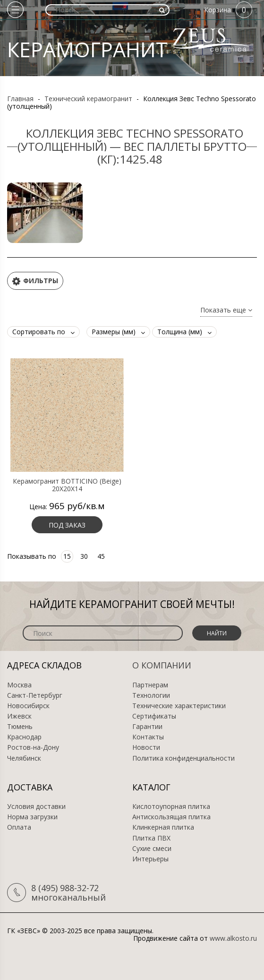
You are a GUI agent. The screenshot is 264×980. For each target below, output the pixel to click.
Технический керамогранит (88, 99)
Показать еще (226, 310)
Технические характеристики (179, 706)
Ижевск (19, 716)
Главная (20, 99)
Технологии (151, 695)
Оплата (19, 827)
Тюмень (20, 727)
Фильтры (35, 281)
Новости (146, 747)
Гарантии (147, 727)
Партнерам (150, 685)
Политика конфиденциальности (183, 758)
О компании (162, 665)
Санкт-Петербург (35, 695)
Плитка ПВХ (151, 838)
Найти (217, 633)
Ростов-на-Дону (33, 747)
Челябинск (24, 758)
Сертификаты (154, 716)
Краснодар (24, 737)
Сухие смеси (152, 849)
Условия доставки (36, 807)
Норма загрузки (32, 817)
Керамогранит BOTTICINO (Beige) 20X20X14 (67, 485)
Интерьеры (150, 859)
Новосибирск (28, 706)
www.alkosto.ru (233, 938)
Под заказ (67, 525)
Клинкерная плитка (163, 827)
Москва (19, 685)
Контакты (148, 737)
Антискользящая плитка (171, 817)
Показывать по (32, 556)
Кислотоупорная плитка (171, 807)
